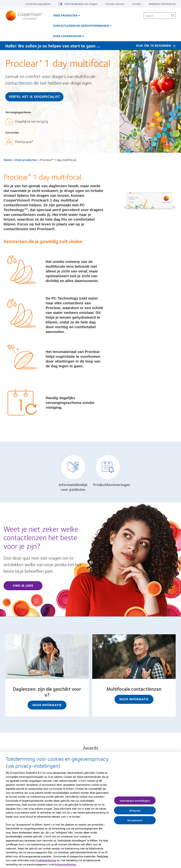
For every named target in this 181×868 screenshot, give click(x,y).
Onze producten (26, 160)
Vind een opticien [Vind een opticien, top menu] (115, 4)
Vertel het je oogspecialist (34, 96)
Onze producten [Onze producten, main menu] (65, 15)
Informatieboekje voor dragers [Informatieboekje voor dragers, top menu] (81, 4)
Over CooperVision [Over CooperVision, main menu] (67, 36)
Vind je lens (23, 585)
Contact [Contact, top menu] (137, 4)
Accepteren (135, 822)
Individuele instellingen (135, 802)
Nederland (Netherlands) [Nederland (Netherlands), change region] (162, 4)
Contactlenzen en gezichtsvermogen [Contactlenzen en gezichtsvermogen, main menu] (81, 26)
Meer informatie (47, 705)
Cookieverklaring (46, 862)
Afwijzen (135, 812)
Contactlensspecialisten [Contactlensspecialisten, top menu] (38, 4)
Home (7, 160)
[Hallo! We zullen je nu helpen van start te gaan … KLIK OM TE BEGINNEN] (90, 46)
